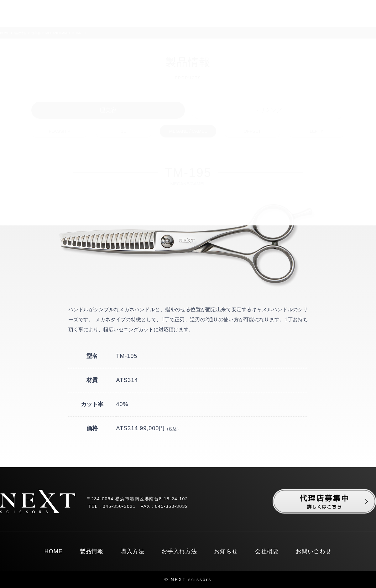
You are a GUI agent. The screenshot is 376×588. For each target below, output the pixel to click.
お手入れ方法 (179, 551)
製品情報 (91, 551)
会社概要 (267, 551)
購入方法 (133, 551)
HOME (54, 551)
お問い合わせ (314, 551)
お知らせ (226, 551)
